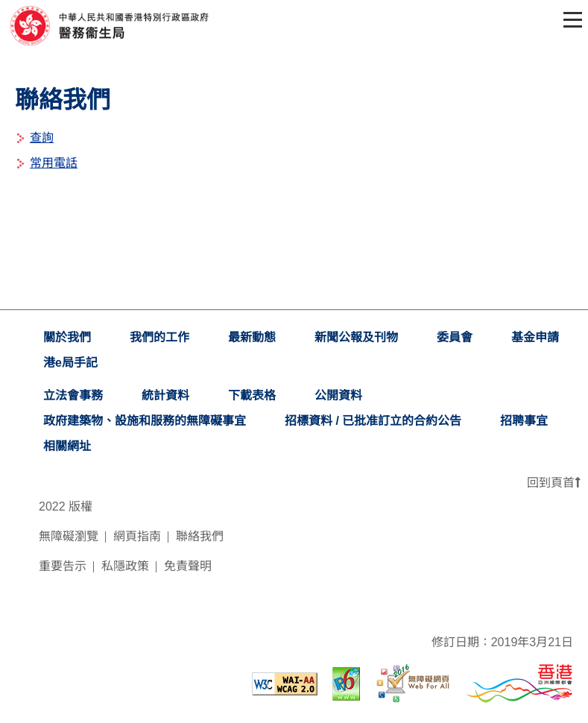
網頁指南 (137, 536)
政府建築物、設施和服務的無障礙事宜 (145, 421)
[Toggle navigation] (570, 20)
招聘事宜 (524, 421)
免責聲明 (188, 566)
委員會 (455, 337)
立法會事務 (73, 395)
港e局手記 (70, 363)
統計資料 (165, 395)
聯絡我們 (200, 536)
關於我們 (67, 337)
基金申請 (535, 337)
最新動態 (252, 337)
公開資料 (338, 395)
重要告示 (63, 566)
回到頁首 (554, 483)
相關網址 (67, 446)
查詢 (42, 138)
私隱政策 (125, 566)
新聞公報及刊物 (356, 337)
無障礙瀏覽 (69, 536)
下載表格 (252, 395)
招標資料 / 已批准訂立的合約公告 (373, 421)
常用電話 (54, 163)
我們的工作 (159, 337)
